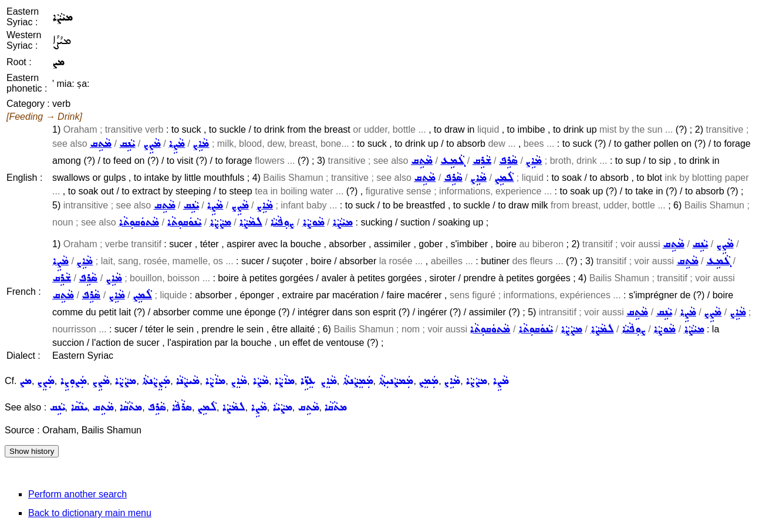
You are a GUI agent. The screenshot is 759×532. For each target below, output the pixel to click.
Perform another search (77, 494)
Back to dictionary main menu (90, 513)
